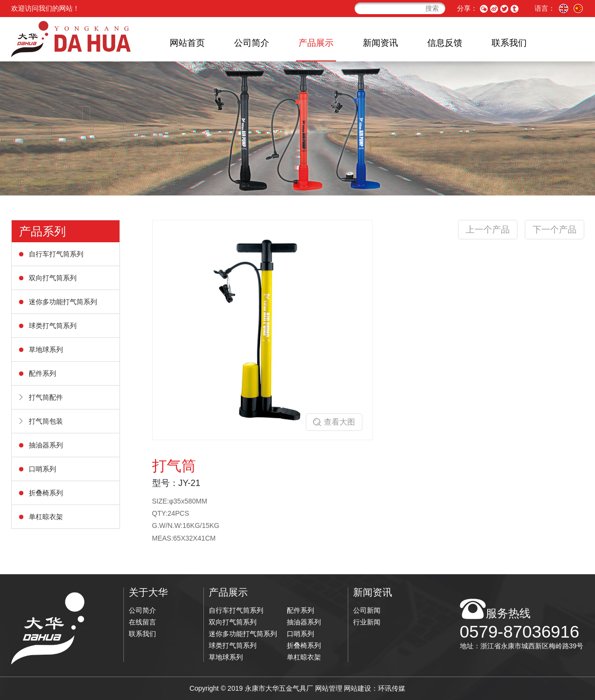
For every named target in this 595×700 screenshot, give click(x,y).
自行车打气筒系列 (56, 254)
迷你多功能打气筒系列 (63, 302)
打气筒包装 (46, 421)
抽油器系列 (46, 445)
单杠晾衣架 (46, 517)
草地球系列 (46, 350)
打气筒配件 (46, 397)
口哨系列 (42, 469)
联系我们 (509, 43)
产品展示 (316, 43)
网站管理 (329, 688)
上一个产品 (488, 230)
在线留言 (142, 622)
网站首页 (187, 43)
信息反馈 (445, 43)
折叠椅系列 (46, 493)
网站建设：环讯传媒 (375, 688)
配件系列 (42, 373)
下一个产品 (555, 230)
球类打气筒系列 (53, 326)
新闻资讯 (380, 43)
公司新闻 (367, 610)
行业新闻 (367, 622)
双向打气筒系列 (53, 278)
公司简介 (252, 43)
